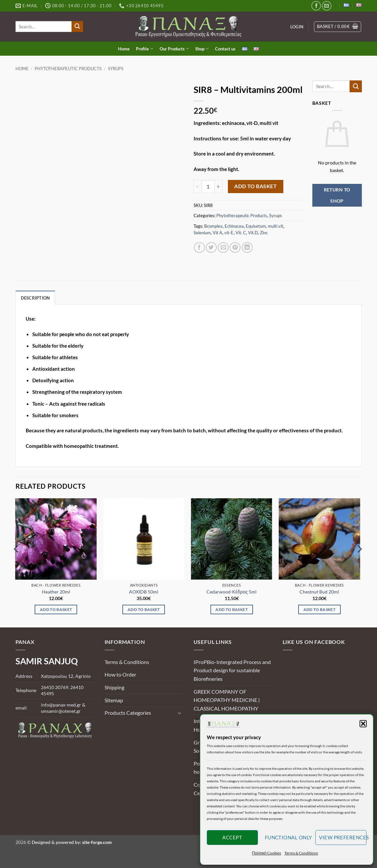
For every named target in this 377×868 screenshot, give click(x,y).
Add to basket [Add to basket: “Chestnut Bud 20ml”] (320, 609)
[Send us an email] (327, 6)
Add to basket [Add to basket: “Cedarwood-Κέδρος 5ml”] (232, 609)
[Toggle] (180, 713)
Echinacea (234, 226)
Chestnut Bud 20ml (319, 592)
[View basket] (338, 27)
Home (124, 49)
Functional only (288, 837)
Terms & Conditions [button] (301, 853)
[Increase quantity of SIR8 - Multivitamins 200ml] (219, 187)
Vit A (218, 233)
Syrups (116, 69)
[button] (363, 724)
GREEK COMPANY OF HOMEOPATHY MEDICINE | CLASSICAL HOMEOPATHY (227, 700)
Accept (232, 837)
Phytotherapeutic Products (68, 69)
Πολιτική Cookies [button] (267, 853)
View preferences (343, 837)
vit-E (229, 233)
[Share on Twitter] (211, 248)
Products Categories (128, 713)
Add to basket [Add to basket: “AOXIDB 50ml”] (144, 609)
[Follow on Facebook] (316, 6)
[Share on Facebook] (199, 248)
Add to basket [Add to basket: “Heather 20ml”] (56, 609)
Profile (144, 49)
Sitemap (114, 700)
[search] (44, 27)
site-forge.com (97, 842)
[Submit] (77, 27)
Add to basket (255, 186)
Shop (202, 49)
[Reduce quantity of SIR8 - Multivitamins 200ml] (198, 187)
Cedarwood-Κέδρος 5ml (232, 592)
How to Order (120, 674)
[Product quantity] (208, 187)
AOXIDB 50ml (144, 592)
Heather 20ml (56, 592)
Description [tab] (35, 298)
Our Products (174, 49)
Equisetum (256, 226)
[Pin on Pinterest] (235, 248)
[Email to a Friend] (223, 248)
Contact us (225, 49)
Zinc (264, 233)
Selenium (202, 233)
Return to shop (337, 195)
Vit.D (253, 233)
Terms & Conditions (127, 662)
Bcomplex (213, 226)
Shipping (114, 687)
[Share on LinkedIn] (247, 248)
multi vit (276, 226)
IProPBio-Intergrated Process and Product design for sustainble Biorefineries (232, 670)
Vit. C (241, 233)
